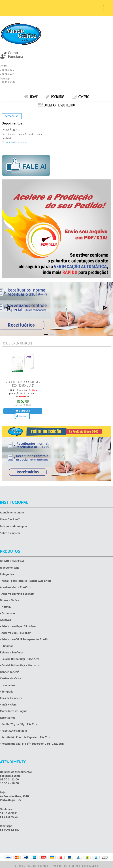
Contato (80, 97)
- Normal (5, 607)
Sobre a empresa (10, 533)
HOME (31, 97)
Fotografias (7, 574)
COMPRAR (22, 411)
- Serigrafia (7, 692)
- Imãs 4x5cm (8, 705)
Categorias (12, 116)
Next (105, 308)
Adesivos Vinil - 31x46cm (16, 587)
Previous (8, 308)
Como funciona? (10, 519)
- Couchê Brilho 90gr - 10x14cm (20, 659)
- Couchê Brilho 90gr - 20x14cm (20, 665)
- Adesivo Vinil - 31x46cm (16, 633)
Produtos (55, 97)
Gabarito (22, 416)
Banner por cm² (10, 672)
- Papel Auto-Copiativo (14, 731)
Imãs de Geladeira (11, 698)
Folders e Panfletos (12, 652)
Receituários (8, 718)
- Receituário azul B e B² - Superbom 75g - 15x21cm (32, 744)
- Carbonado (7, 613)
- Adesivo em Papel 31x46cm (18, 626)
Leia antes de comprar (14, 526)
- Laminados (8, 685)
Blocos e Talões (9, 600)
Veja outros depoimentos (15, 142)
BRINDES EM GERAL (12, 561)
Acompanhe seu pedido (56, 105)
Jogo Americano (10, 568)
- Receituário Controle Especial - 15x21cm (26, 737)
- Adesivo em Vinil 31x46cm (17, 594)
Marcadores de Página (14, 711)
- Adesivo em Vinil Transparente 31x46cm (26, 639)
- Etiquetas (7, 646)
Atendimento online (12, 512)
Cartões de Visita (10, 678)
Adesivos (5, 620)
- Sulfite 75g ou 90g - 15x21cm (19, 724)
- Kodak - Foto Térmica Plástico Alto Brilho (26, 581)
